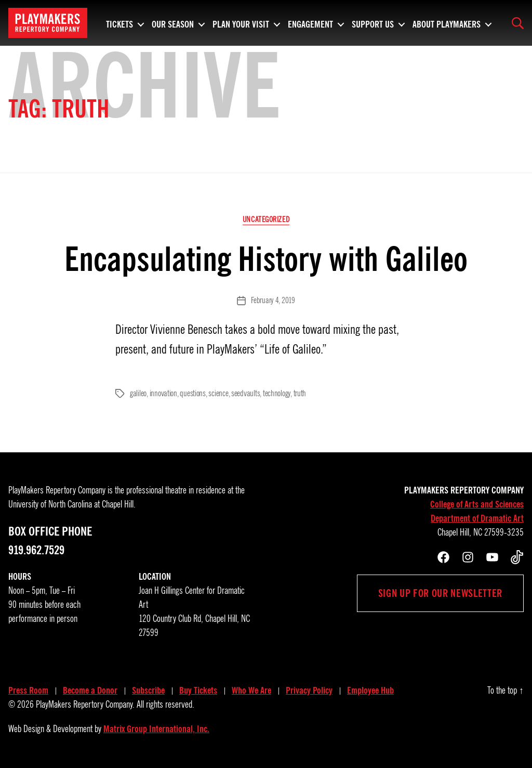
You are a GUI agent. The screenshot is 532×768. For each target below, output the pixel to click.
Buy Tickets (198, 691)
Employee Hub (370, 691)
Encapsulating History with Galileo (266, 259)
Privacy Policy (309, 691)
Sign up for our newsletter (440, 593)
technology (277, 394)
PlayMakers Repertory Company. (85, 705)
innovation (163, 394)
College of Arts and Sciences (477, 504)
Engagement (310, 23)
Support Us (373, 23)
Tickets (119, 23)
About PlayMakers (447, 23)
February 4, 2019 (273, 301)
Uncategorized (266, 219)
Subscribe (148, 691)
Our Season (173, 23)
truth (300, 394)
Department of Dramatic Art (477, 518)
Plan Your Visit (241, 23)
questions (193, 394)
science (218, 394)
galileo (138, 394)
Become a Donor (90, 691)
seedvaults (245, 394)
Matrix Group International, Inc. (156, 729)
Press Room (28, 691)
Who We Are (251, 691)
